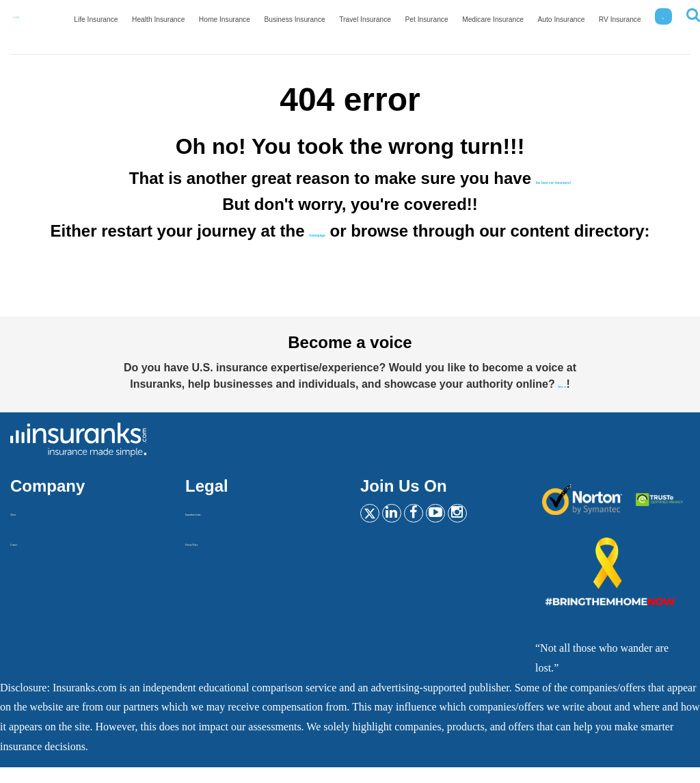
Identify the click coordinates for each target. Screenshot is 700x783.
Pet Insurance (449, 25)
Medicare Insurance (509, 25)
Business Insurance (330, 25)
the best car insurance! (553, 178)
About (24, 528)
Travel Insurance (393, 25)
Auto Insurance (570, 25)
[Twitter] (374, 533)
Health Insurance (207, 25)
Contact (27, 558)
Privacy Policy (217, 558)
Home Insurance (266, 25)
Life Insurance (150, 25)
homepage (358, 231)
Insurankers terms (224, 528)
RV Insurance (623, 25)
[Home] (45, 21)
